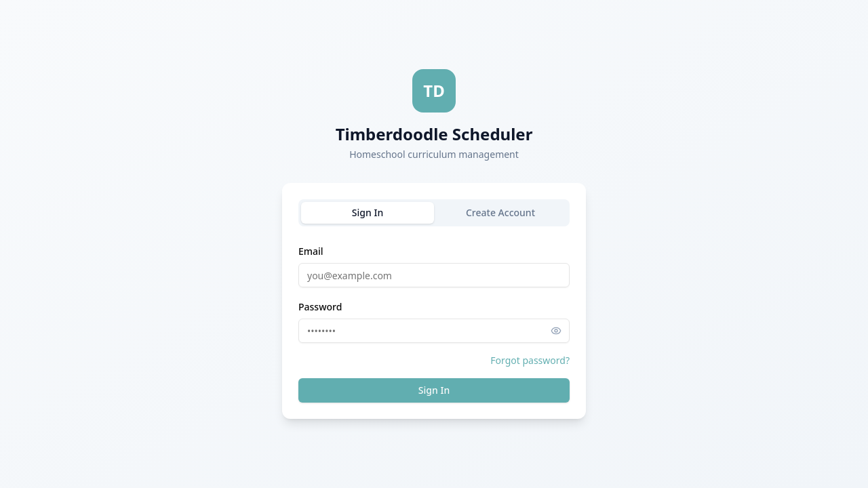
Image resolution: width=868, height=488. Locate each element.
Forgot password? (530, 360)
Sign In (368, 212)
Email (311, 251)
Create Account (500, 212)
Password (320, 307)
